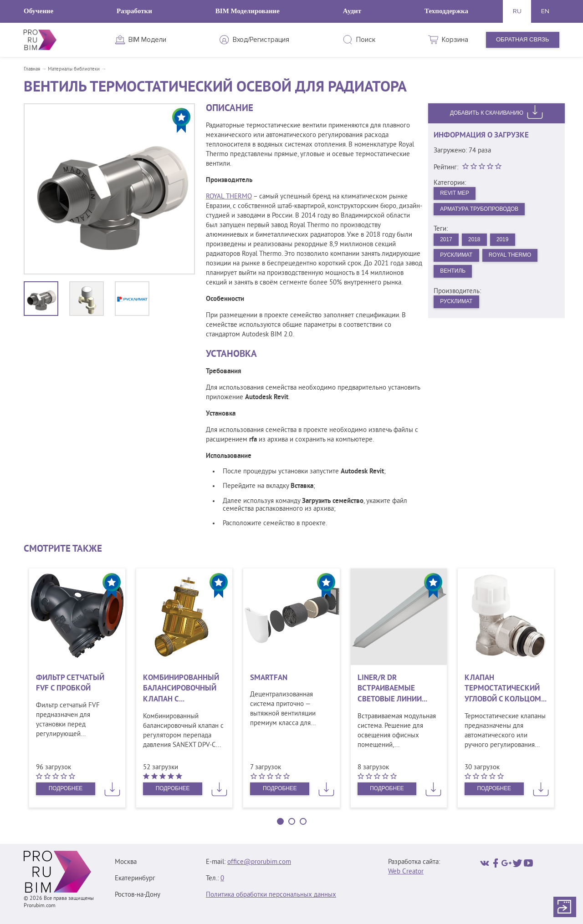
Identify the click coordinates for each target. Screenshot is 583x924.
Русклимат (459, 260)
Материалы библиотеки (74, 69)
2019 (509, 243)
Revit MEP (457, 194)
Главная (32, 69)
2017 (447, 243)
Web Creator (406, 872)
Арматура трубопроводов (484, 211)
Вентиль (455, 277)
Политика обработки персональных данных (271, 895)
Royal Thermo (517, 260)
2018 (478, 243)
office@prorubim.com (259, 862)
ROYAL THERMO (229, 197)
